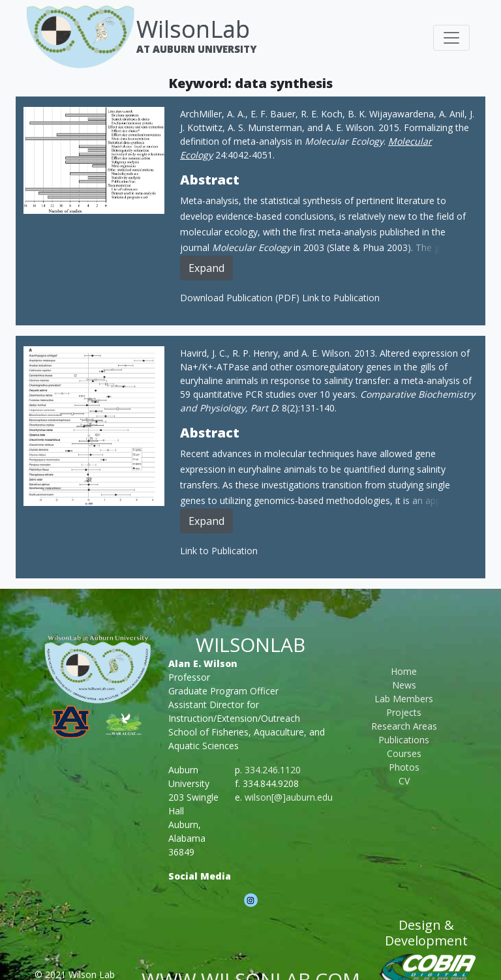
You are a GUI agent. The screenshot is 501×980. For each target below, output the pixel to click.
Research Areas (404, 726)
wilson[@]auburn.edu (289, 797)
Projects (404, 712)
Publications (404, 740)
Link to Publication (341, 298)
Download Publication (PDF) (241, 298)
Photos (404, 767)
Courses (404, 753)
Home (404, 671)
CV (404, 781)
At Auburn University (196, 49)
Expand (206, 268)
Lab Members (404, 699)
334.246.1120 (273, 770)
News (404, 685)
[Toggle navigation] (451, 38)
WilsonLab (193, 29)
